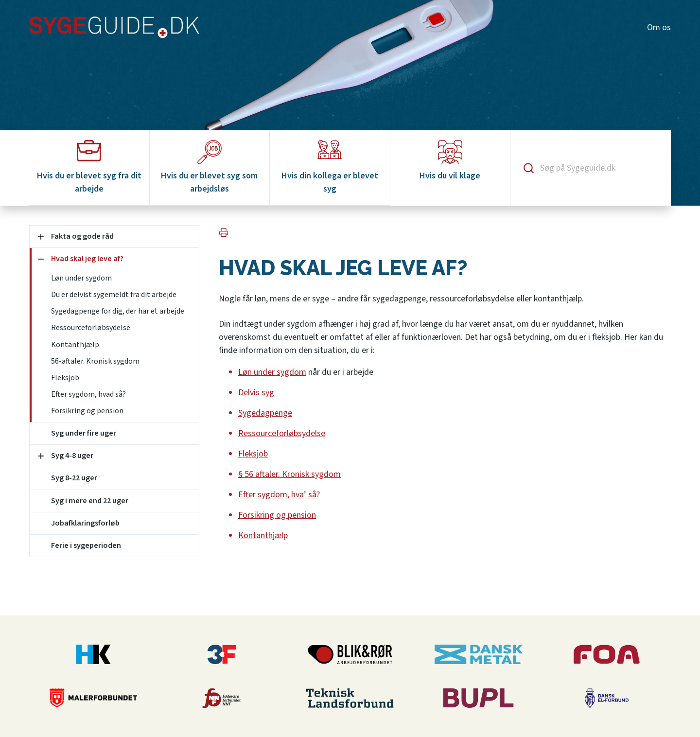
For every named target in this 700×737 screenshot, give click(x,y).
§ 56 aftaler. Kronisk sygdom (289, 474)
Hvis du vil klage (450, 161)
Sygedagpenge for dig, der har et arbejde (118, 311)
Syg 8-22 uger (74, 478)
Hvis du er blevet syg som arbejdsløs (209, 167)
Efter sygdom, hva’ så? (279, 495)
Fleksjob (65, 378)
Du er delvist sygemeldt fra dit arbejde (114, 295)
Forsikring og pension (87, 411)
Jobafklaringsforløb (85, 523)
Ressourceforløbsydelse (91, 328)
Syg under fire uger (84, 433)
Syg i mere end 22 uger (90, 501)
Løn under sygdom (81, 278)
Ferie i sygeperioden (86, 545)
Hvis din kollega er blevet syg (330, 167)
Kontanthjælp (75, 345)
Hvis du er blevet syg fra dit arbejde (89, 167)
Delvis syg (256, 393)
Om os (659, 27)
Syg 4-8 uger (72, 456)
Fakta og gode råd (82, 236)
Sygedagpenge (265, 413)
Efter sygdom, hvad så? (88, 394)
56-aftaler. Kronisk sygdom (95, 361)
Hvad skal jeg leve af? (87, 259)
